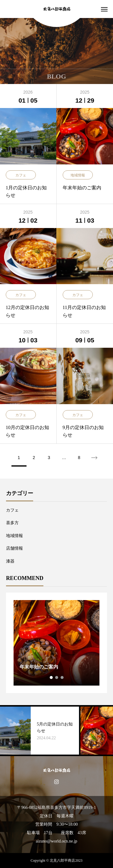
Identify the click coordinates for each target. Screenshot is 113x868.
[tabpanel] (56, 643)
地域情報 (14, 536)
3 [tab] (62, 677)
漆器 (10, 561)
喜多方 (12, 523)
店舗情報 (14, 548)
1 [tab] (52, 677)
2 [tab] (57, 677)
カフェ (12, 510)
